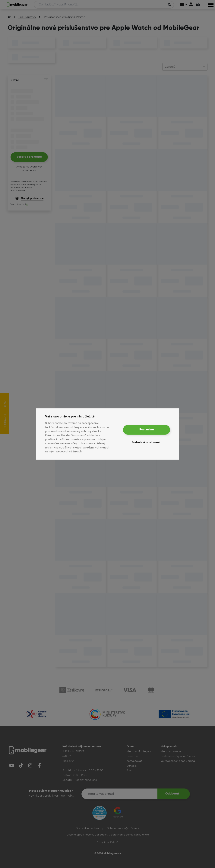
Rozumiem (146, 430)
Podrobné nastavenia (147, 442)
